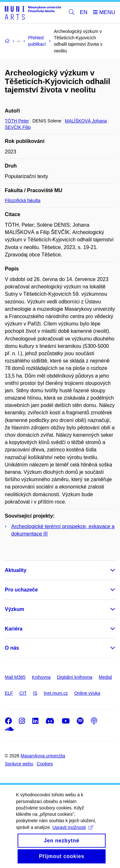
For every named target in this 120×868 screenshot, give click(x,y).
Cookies (45, 764)
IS (35, 693)
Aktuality (16, 570)
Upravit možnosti (73, 836)
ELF (9, 693)
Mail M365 (15, 677)
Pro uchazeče (21, 590)
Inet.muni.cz (56, 693)
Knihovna (41, 677)
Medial (105, 677)
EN (84, 12)
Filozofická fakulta (23, 200)
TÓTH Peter (17, 121)
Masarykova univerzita (43, 756)
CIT (23, 693)
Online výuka (87, 693)
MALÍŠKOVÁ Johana (86, 121)
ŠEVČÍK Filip (18, 127)
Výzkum (14, 609)
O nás (12, 648)
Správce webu (19, 764)
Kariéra (14, 629)
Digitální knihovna (75, 677)
